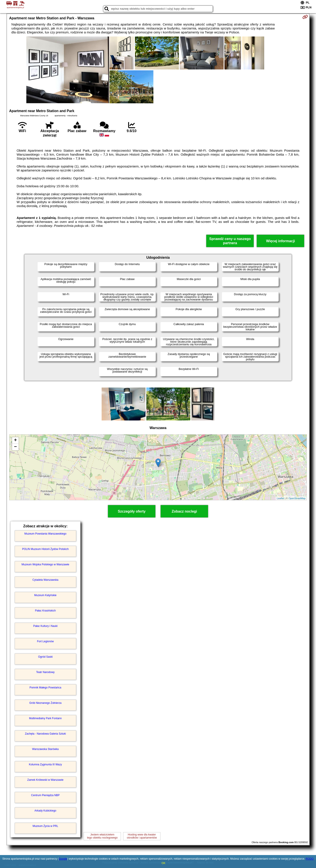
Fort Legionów (45, 641)
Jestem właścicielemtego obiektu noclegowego (102, 836)
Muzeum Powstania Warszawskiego (45, 534)
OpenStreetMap (297, 498)
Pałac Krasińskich (45, 611)
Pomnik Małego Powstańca (45, 688)
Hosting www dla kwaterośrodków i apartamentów (142, 836)
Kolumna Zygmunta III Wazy (45, 764)
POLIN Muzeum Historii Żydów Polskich (45, 549)
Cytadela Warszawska (45, 580)
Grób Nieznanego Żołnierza (45, 703)
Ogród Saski (45, 657)
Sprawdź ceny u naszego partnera (230, 241)
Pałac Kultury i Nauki (45, 626)
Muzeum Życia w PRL (45, 826)
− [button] (15, 447)
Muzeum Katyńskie (45, 595)
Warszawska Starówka (45, 749)
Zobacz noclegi (184, 511)
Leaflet (280, 498)
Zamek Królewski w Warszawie (45, 780)
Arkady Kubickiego (45, 811)
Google (63, 859)
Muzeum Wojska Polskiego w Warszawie (45, 564)
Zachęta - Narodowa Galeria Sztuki (45, 734)
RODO (310, 859)
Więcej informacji (280, 241)
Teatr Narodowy (45, 672)
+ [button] (15, 440)
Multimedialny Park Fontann (45, 718)
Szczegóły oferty (132, 511)
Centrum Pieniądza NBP (45, 795)
